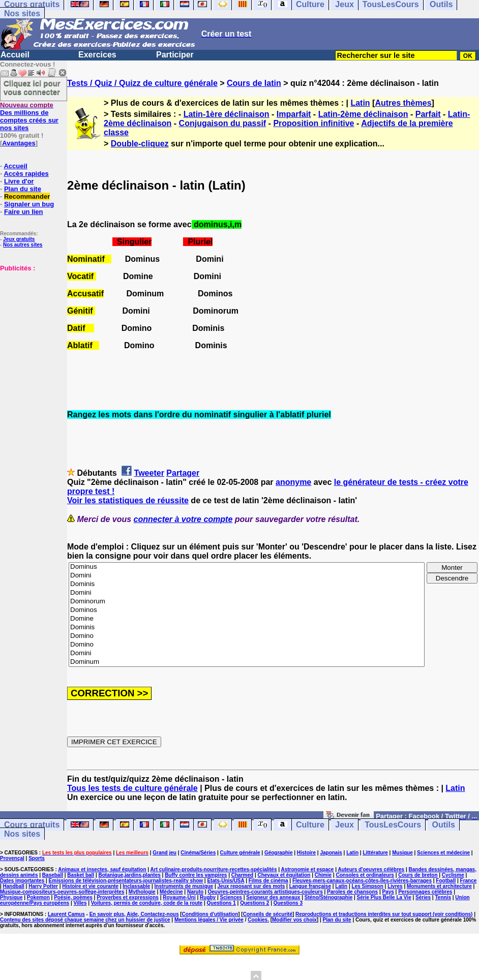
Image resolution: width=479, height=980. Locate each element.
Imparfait (294, 114)
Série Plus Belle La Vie (384, 897)
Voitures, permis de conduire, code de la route (147, 903)
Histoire (306, 853)
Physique (11, 897)
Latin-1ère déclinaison (227, 114)
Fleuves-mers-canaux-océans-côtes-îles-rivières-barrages (362, 881)
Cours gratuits (32, 825)
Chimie (323, 875)
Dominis (247, 584)
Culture (310, 825)
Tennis (443, 897)
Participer (175, 55)
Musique (402, 853)
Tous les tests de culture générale (132, 788)
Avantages (19, 143)
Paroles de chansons (352, 892)
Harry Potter (43, 886)
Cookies (258, 920)
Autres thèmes (403, 103)
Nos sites (22, 13)
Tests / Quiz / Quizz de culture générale (142, 83)
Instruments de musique (184, 886)
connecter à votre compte (183, 519)
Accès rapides (26, 174)
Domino (247, 636)
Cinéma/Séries (198, 853)
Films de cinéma (268, 881)
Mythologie (142, 892)
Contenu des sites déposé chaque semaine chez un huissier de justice (85, 920)
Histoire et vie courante (90, 886)
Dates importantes (22, 881)
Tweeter (149, 473)
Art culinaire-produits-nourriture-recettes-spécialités (214, 869)
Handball (14, 886)
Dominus (247, 567)
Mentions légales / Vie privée (209, 920)
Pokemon (38, 897)
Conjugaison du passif (223, 123)
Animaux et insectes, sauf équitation (102, 869)
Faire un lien (24, 212)
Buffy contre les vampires (196, 875)
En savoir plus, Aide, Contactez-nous (134, 914)
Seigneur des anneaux (273, 897)
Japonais (331, 853)
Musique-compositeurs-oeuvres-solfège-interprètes (62, 892)
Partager (183, 473)
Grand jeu (164, 853)
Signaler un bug (29, 204)
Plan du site (23, 189)
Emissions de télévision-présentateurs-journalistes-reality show (126, 881)
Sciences (231, 897)
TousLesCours (393, 825)
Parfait (428, 114)
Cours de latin (254, 83)
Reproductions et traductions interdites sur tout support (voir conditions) (384, 914)
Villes (80, 903)
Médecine (171, 892)
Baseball (53, 875)
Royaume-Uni (179, 897)
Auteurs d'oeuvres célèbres (371, 869)
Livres (395, 886)
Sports (37, 858)
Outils (444, 825)
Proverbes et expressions (128, 897)
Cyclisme (453, 875)
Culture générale (240, 853)
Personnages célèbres (425, 892)
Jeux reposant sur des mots (251, 886)
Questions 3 (288, 903)
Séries (423, 897)
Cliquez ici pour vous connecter (32, 87)
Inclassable (136, 886)
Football (446, 881)
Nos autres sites (23, 245)
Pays (388, 892)
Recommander (27, 196)
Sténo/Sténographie (328, 897)
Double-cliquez (140, 144)
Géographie (279, 853)
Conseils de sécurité (268, 914)
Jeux (344, 825)
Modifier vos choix (294, 920)
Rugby (208, 897)
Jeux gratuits (19, 239)
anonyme (293, 482)
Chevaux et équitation (284, 875)
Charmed (242, 875)
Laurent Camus (66, 914)
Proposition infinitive (313, 123)
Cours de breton (418, 875)
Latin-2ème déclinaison (363, 114)
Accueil (15, 55)
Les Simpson (368, 886)
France (469, 881)
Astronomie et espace (307, 869)
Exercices (97, 55)
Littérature (375, 853)
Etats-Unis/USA (226, 881)
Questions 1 (221, 903)
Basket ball (81, 875)
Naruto (195, 892)
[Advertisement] (31, 323)
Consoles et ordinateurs (365, 875)
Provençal (12, 858)
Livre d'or (19, 181)
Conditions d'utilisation (210, 914)
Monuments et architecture (439, 886)
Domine (247, 619)
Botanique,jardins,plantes (130, 875)
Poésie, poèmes (73, 897)
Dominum (247, 662)
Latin (360, 103)
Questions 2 (255, 903)
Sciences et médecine (443, 853)
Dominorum (247, 602)
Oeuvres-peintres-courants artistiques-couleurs (265, 892)
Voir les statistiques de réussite (128, 500)
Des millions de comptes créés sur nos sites (29, 116)
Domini (247, 576)
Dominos (247, 610)
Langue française (310, 886)
